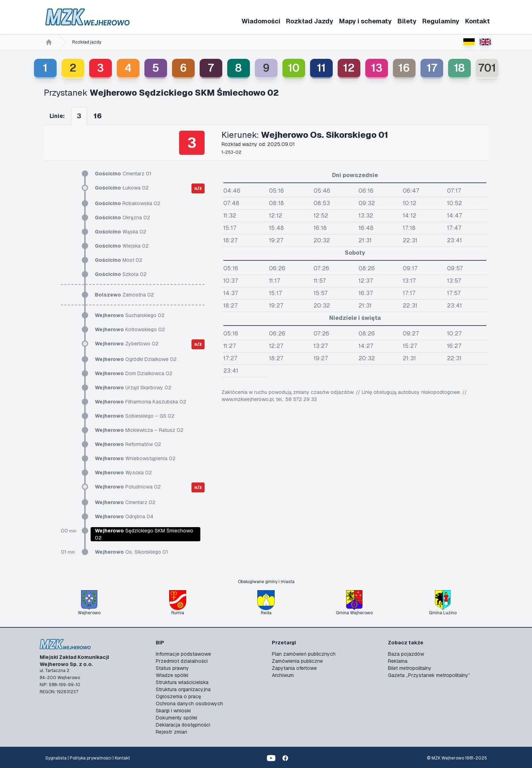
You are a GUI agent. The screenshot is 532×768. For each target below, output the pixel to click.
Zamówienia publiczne (297, 661)
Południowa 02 (128, 487)
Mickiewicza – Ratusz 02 (139, 430)
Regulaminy (441, 21)
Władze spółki (172, 675)
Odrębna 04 (124, 516)
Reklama (398, 661)
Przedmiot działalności (182, 661)
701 (487, 68)
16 (404, 68)
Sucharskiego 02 (130, 315)
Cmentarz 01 (123, 174)
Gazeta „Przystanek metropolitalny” (429, 675)
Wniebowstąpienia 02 (135, 458)
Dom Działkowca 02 (134, 373)
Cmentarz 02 (125, 502)
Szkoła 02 (121, 274)
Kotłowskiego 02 (130, 329)
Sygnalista (56, 758)
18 (459, 68)
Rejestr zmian (171, 732)
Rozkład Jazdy (310, 21)
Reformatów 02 (128, 444)
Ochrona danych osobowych (189, 704)
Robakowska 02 (128, 203)
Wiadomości (261, 21)
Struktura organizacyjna (183, 689)
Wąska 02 (121, 232)
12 (349, 68)
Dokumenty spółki (176, 718)
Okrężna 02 (122, 218)
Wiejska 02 (122, 246)
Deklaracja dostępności (183, 725)
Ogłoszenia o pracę (178, 696)
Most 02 (119, 260)
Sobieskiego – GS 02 (135, 416)
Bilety (407, 21)
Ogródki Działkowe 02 (136, 359)
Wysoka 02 (123, 473)
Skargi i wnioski (173, 711)
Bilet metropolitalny (410, 668)
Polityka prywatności (91, 758)
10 (294, 68)
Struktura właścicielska (182, 682)
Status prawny (172, 668)
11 (321, 68)
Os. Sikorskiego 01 (131, 552)
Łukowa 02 (122, 188)
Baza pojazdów (406, 654)
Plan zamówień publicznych (304, 654)
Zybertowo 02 (127, 344)
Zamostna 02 (124, 295)
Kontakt (477, 21)
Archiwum (283, 675)
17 (432, 68)
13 (377, 68)
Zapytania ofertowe (294, 668)
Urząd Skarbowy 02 (133, 388)
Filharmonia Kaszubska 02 (141, 402)
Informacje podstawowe (183, 654)
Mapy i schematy (365, 21)
